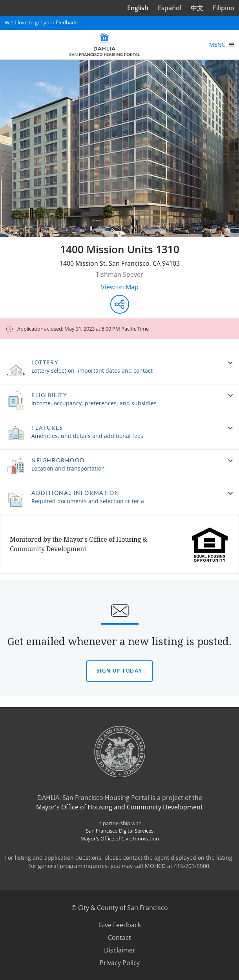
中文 (197, 8)
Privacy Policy (120, 963)
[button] (119, 368)
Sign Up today (119, 671)
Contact (119, 938)
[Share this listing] (120, 304)
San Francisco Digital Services (120, 831)
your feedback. (61, 22)
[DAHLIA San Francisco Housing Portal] (105, 45)
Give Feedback (120, 925)
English (138, 8)
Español (170, 8)
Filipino (223, 8)
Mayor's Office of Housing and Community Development (119, 807)
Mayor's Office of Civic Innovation (120, 838)
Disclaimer (120, 950)
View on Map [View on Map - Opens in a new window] (120, 287)
